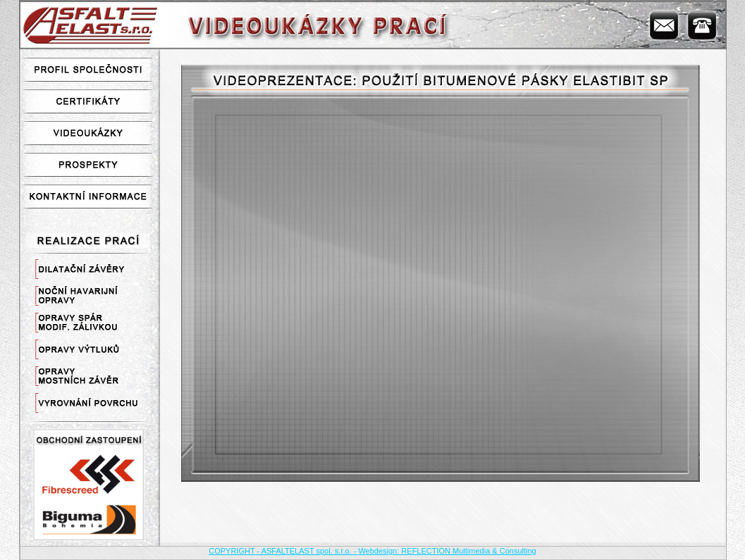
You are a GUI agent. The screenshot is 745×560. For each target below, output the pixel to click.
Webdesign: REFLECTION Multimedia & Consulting (447, 551)
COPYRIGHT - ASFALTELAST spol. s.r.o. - (283, 551)
